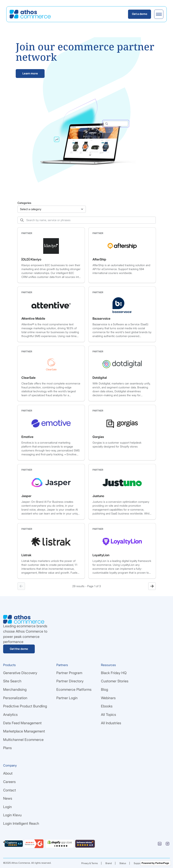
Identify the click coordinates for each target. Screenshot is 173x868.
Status (123, 863)
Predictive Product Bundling (25, 706)
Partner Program (69, 673)
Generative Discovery (20, 673)
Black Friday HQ (114, 673)
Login (7, 807)
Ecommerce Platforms (74, 689)
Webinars (108, 698)
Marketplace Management (24, 731)
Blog (104, 689)
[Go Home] (30, 14)
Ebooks (107, 706)
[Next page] (152, 586)
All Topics (108, 715)
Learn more (30, 73)
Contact (10, 790)
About (8, 773)
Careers (9, 782)
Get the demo (19, 649)
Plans (7, 748)
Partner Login (67, 698)
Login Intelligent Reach (21, 823)
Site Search (12, 681)
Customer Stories (115, 681)
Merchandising (15, 689)
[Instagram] (168, 844)
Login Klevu (12, 815)
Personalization (15, 698)
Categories (24, 203)
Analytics (10, 715)
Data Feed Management (22, 723)
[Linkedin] (160, 844)
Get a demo (140, 14)
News (8, 798)
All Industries (111, 723)
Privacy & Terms (90, 863)
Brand (109, 863)
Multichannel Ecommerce (23, 740)
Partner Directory (70, 681)
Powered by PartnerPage (155, 863)
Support (138, 863)
